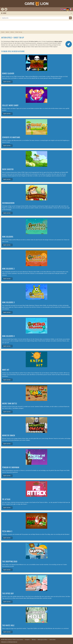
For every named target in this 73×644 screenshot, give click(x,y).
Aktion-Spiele (58, 41)
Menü (5, 13)
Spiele (7, 32)
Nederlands (65, 9)
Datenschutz (52, 640)
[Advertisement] (36, 25)
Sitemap (34, 640)
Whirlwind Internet (13, 642)
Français (71, 9)
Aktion (12, 32)
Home (3, 32)
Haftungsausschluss (43, 640)
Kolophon (27, 640)
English (62, 9)
